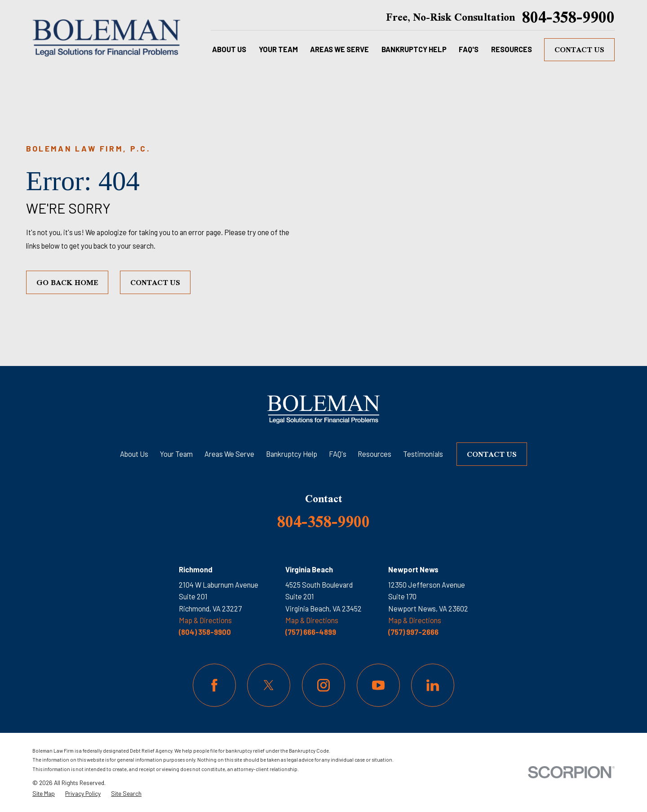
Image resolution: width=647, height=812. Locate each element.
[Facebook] (214, 685)
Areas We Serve (229, 454)
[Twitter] (269, 685)
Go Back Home (67, 282)
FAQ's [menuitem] (469, 49)
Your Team (176, 454)
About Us (134, 454)
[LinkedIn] (433, 685)
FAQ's (338, 454)
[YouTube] (378, 685)
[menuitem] (44, 794)
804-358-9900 (568, 17)
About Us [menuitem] (229, 49)
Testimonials (423, 454)
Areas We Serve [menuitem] (339, 49)
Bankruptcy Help (292, 454)
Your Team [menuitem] (278, 49)
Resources (374, 454)
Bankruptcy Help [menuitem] (414, 49)
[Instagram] (323, 685)
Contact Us (579, 49)
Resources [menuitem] (512, 49)
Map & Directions (205, 620)
